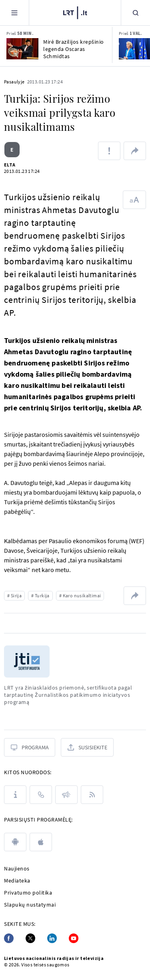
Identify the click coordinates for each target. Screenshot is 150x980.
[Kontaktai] (41, 795)
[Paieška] (136, 13)
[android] (15, 842)
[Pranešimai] (66, 795)
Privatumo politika (28, 893)
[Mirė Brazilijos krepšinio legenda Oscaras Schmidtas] (22, 49)
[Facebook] (9, 938)
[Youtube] (74, 938)
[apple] (41, 842)
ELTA (10, 165)
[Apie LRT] (15, 795)
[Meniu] (14, 13)
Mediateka (17, 881)
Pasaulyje (14, 82)
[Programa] (30, 747)
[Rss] (92, 795)
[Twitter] (30, 938)
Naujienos (17, 868)
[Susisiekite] (87, 747)
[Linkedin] (52, 938)
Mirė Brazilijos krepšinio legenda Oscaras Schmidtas (74, 49)
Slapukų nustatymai (30, 905)
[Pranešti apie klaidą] (109, 151)
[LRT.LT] (75, 12)
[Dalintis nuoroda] (135, 151)
